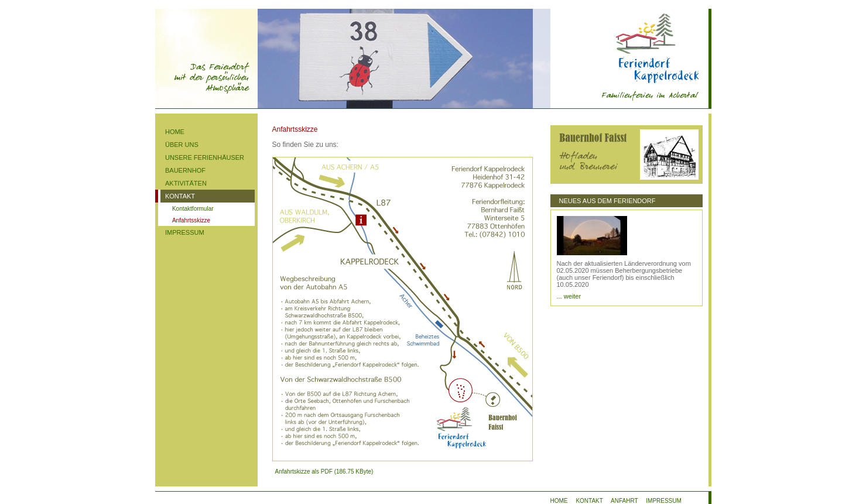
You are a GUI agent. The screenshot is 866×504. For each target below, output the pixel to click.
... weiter (569, 296)
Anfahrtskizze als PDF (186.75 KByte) (323, 472)
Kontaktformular (193, 209)
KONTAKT (180, 196)
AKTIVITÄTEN (186, 183)
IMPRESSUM (185, 232)
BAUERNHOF (185, 170)
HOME (175, 132)
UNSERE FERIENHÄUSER (205, 157)
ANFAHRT (624, 501)
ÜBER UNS (182, 145)
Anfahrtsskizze (191, 220)
